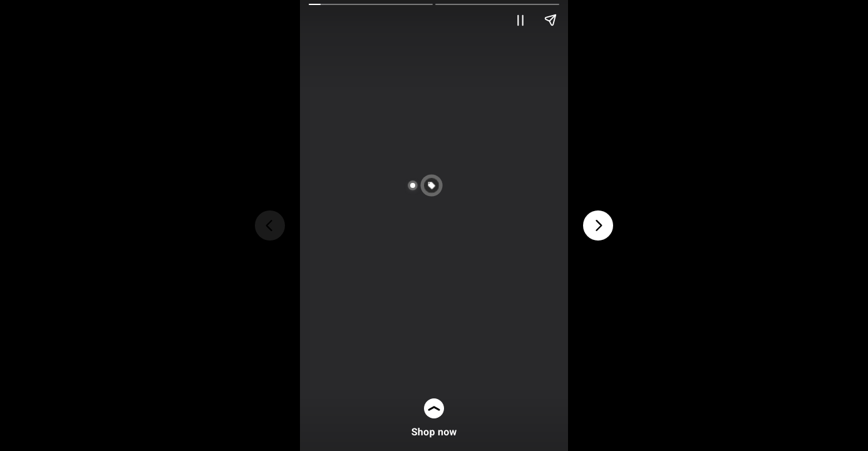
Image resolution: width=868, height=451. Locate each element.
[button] (446, 185)
